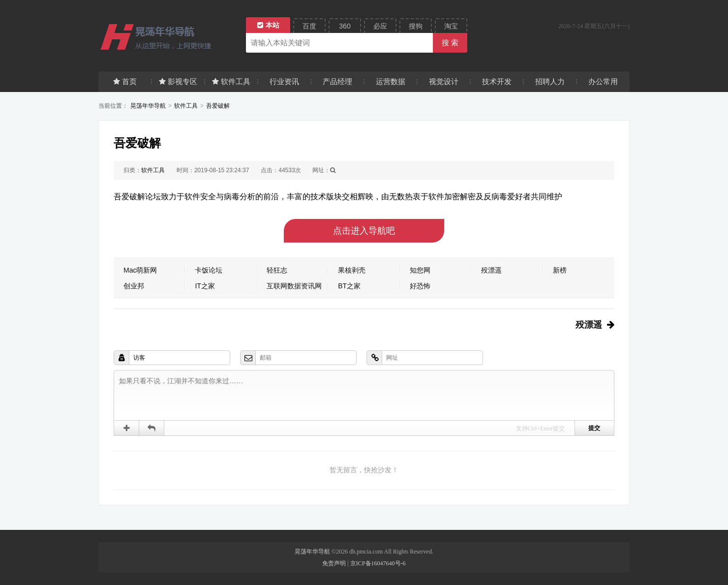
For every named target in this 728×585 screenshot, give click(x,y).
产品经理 (337, 81)
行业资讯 (284, 81)
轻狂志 (277, 270)
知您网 (420, 270)
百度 (309, 26)
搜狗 (416, 26)
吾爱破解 (218, 106)
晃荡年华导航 (148, 106)
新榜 (560, 270)
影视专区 (178, 81)
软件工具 (231, 81)
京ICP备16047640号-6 (378, 563)
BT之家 (349, 286)
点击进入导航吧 (364, 231)
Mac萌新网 (140, 270)
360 (345, 26)
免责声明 (334, 563)
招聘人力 (550, 81)
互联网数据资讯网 (294, 286)
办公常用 (603, 81)
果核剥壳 (352, 270)
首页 (125, 81)
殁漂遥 (491, 270)
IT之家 (205, 286)
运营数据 (391, 81)
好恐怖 (420, 286)
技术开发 (497, 81)
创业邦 (134, 286)
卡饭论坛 (209, 270)
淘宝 (451, 26)
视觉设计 (444, 81)
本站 (268, 25)
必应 (380, 26)
